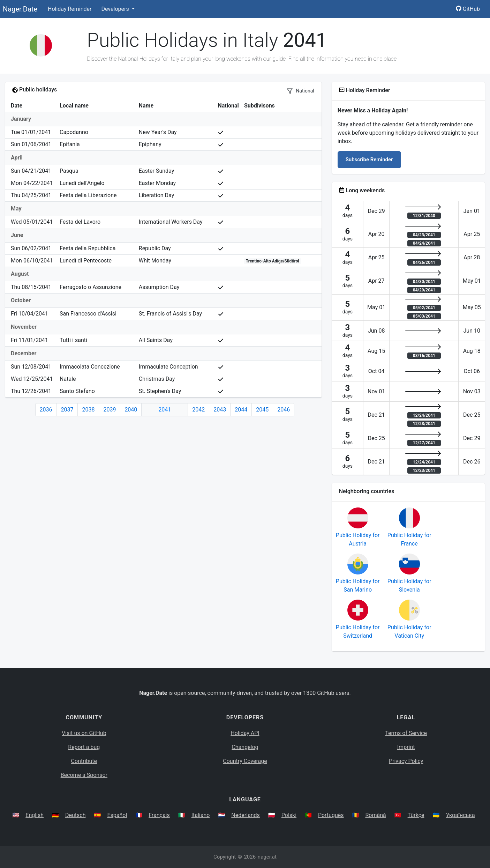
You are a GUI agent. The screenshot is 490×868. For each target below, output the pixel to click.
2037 (67, 410)
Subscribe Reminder (369, 159)
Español (117, 815)
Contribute (84, 761)
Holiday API (245, 733)
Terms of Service (406, 733)
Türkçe (416, 815)
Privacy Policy (406, 761)
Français (159, 815)
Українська (460, 815)
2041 (165, 410)
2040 (131, 410)
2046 (284, 410)
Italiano (201, 815)
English (35, 815)
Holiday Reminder (70, 9)
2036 (46, 410)
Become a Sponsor (84, 775)
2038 (88, 410)
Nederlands (246, 815)
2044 (241, 410)
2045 (262, 410)
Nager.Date (20, 9)
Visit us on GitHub (84, 733)
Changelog (245, 747)
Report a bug (84, 747)
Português (331, 815)
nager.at (267, 857)
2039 (110, 410)
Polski (289, 815)
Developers (116, 9)
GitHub (468, 9)
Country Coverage (245, 761)
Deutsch (75, 815)
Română (375, 815)
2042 (198, 410)
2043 (220, 410)
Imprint (406, 747)
